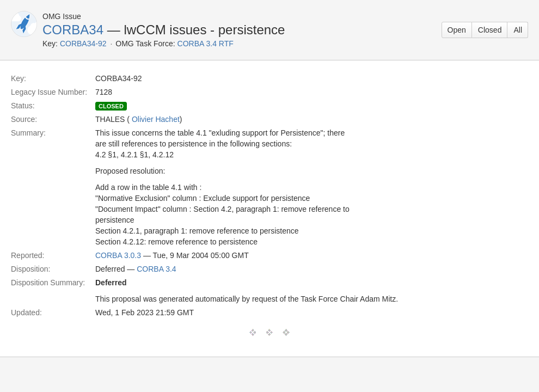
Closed (490, 30)
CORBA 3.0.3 (118, 255)
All (518, 30)
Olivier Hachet (156, 119)
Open (457, 30)
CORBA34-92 (83, 44)
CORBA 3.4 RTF (206, 44)
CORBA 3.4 (156, 269)
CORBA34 (73, 30)
